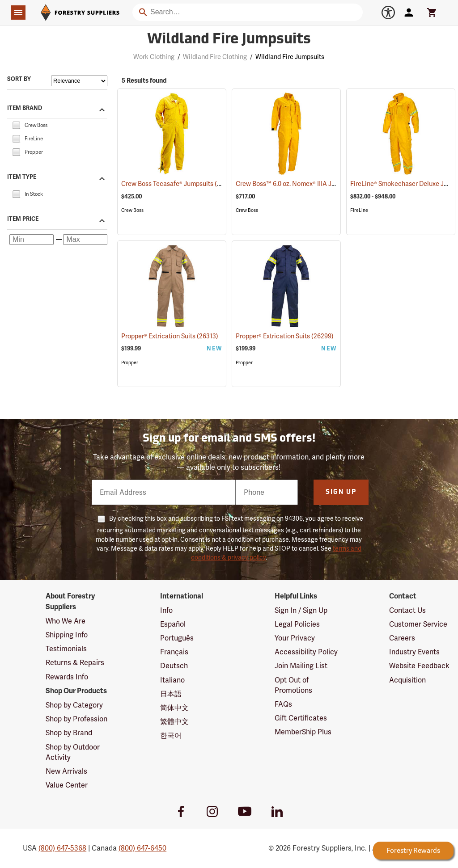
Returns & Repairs (75, 663)
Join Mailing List (301, 666)
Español (173, 624)
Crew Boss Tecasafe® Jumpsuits (179, 183)
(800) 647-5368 (62, 848)
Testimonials (66, 649)
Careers (402, 638)
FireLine (359, 210)
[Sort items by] (79, 81)
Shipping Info (67, 635)
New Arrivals (66, 771)
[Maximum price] (85, 240)
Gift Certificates (301, 718)
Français (174, 652)
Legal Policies (297, 624)
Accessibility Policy (306, 652)
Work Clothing (154, 57)
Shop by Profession (76, 719)
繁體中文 (174, 722)
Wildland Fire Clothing (215, 57)
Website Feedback (419, 666)
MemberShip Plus (303, 732)
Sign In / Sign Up (301, 610)
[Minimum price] (32, 240)
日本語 (171, 694)
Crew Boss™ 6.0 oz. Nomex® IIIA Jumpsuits (308, 184)
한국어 (171, 735)
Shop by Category (74, 705)
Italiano (172, 680)
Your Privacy (295, 638)
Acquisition (407, 680)
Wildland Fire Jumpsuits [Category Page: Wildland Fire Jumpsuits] (229, 40)
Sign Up (341, 492)
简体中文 (174, 708)
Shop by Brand (69, 733)
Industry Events (414, 652)
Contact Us (407, 610)
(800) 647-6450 (142, 848)
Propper (130, 363)
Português (177, 638)
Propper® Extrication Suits (170, 336)
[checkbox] (16, 124)
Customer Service (418, 624)
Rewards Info (67, 677)
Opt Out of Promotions (293, 685)
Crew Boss (132, 210)
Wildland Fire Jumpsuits (290, 57)
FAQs (283, 704)
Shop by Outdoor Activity (73, 752)
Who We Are (66, 621)
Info (166, 610)
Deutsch (174, 666)
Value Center (67, 785)
